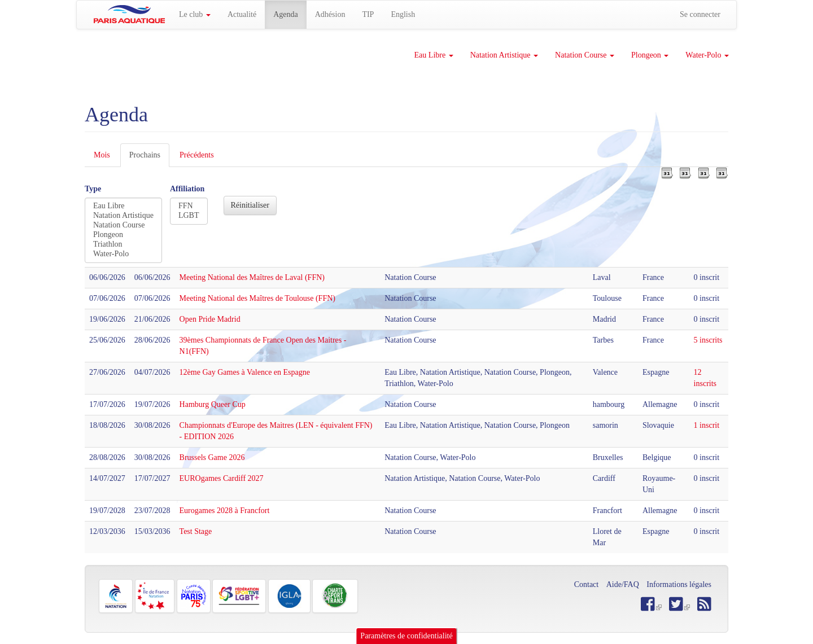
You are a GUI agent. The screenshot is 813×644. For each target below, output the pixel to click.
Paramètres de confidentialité (406, 603)
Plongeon (650, 55)
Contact (587, 584)
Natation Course (585, 55)
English (403, 14)
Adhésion (330, 14)
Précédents (197, 155)
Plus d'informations (399, 634)
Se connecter (700, 14)
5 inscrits (708, 340)
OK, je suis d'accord (651, 627)
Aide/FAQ (623, 584)
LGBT (189, 216)
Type (93, 189)
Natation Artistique (504, 55)
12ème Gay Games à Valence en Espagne (245, 372)
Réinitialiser (250, 205)
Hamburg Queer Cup (213, 404)
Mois (102, 155)
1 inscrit (707, 425)
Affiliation (187, 189)
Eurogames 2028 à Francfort (225, 511)
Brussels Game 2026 (212, 457)
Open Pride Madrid (210, 319)
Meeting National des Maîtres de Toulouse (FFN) (257, 298)
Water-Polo (707, 55)
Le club (195, 14)
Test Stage (196, 531)
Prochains (149, 158)
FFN (189, 206)
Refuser (709, 627)
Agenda (286, 14)
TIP (368, 14)
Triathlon (123, 245)
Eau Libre (434, 55)
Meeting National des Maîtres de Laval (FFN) (252, 277)
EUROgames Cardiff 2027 (222, 478)
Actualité (242, 14)
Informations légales (679, 584)
